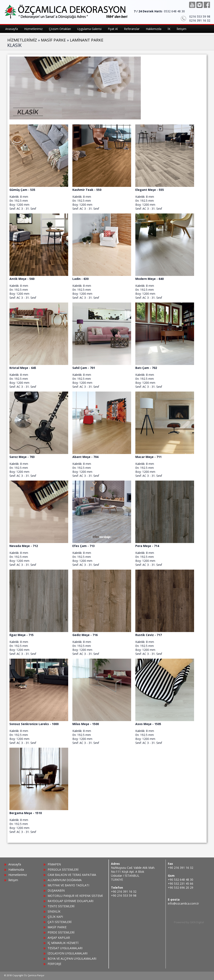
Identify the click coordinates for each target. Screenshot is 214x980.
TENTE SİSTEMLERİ (61, 906)
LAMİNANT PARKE (87, 40)
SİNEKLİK (54, 911)
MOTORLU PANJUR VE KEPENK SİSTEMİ (75, 896)
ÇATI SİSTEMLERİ (60, 922)
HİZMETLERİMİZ (22, 40)
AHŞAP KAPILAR (59, 938)
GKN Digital (197, 922)
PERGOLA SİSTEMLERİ (63, 869)
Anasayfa (15, 864)
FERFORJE (54, 964)
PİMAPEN (54, 864)
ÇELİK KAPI (55, 917)
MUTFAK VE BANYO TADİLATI (68, 885)
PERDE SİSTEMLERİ (61, 932)
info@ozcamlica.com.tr (183, 903)
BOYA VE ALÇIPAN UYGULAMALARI (72, 959)
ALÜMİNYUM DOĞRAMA (65, 880)
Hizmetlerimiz (18, 875)
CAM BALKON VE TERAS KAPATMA (72, 875)
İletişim (13, 880)
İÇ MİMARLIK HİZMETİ (63, 943)
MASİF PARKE (53, 40)
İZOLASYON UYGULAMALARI (68, 953)
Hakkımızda (16, 869)
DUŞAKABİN (56, 890)
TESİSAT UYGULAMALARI (65, 948)
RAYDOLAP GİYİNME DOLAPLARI (70, 901)
